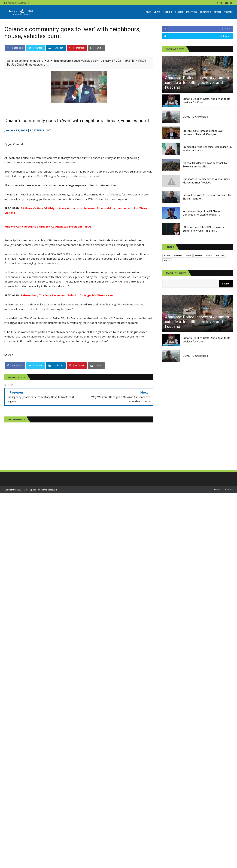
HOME (147, 12)
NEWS (157, 12)
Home (217, 490)
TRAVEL (228, 12)
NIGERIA (167, 12)
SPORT (218, 12)
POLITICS (192, 12)
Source (9, 355)
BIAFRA (179, 12)
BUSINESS (205, 12)
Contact (229, 490)
